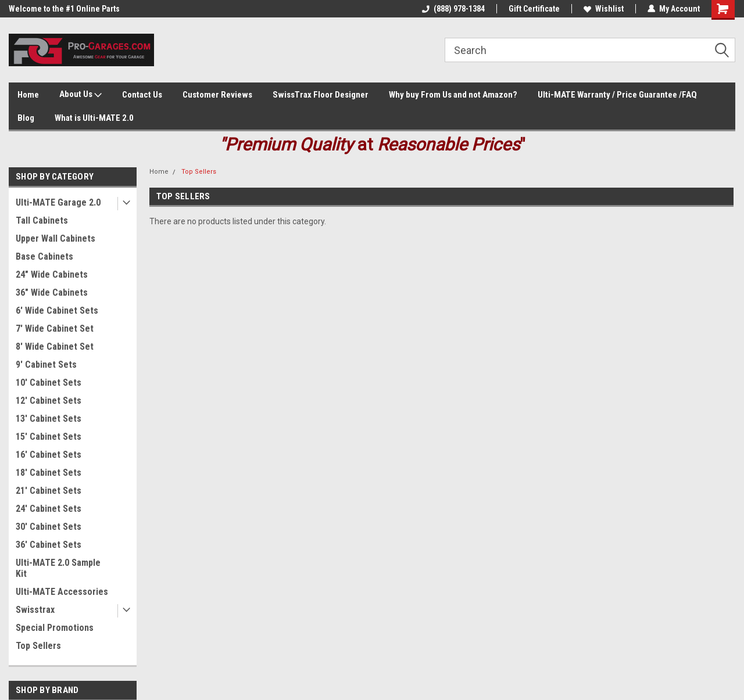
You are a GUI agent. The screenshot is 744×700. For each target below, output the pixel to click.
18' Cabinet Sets (49, 473)
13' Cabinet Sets (49, 419)
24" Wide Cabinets (52, 274)
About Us (81, 95)
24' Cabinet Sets (49, 509)
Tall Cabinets (42, 220)
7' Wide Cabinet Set (55, 329)
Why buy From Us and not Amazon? (453, 95)
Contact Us (142, 95)
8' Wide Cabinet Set (55, 347)
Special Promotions (55, 628)
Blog (26, 118)
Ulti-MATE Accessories (62, 592)
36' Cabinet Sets (49, 545)
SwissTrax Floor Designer (321, 95)
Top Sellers (38, 646)
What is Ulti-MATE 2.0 (94, 118)
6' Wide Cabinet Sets (57, 310)
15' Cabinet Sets (49, 437)
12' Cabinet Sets (49, 401)
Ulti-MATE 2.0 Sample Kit (58, 568)
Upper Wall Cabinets (56, 238)
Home (28, 95)
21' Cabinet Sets (49, 491)
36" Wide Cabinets (52, 292)
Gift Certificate (534, 9)
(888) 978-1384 (453, 9)
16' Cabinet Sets (49, 455)
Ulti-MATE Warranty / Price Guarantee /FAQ (617, 95)
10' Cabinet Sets (49, 383)
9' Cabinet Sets (46, 365)
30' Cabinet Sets (49, 527)
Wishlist (604, 9)
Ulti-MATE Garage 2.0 (58, 202)
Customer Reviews (217, 95)
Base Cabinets (44, 256)
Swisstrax (35, 610)
